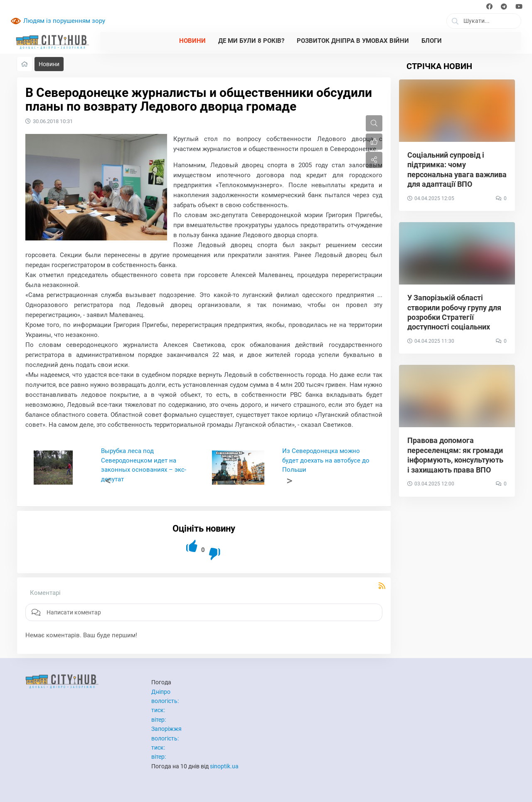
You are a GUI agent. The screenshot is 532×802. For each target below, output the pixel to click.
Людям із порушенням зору (64, 21)
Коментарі (45, 593)
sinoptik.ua (224, 766)
